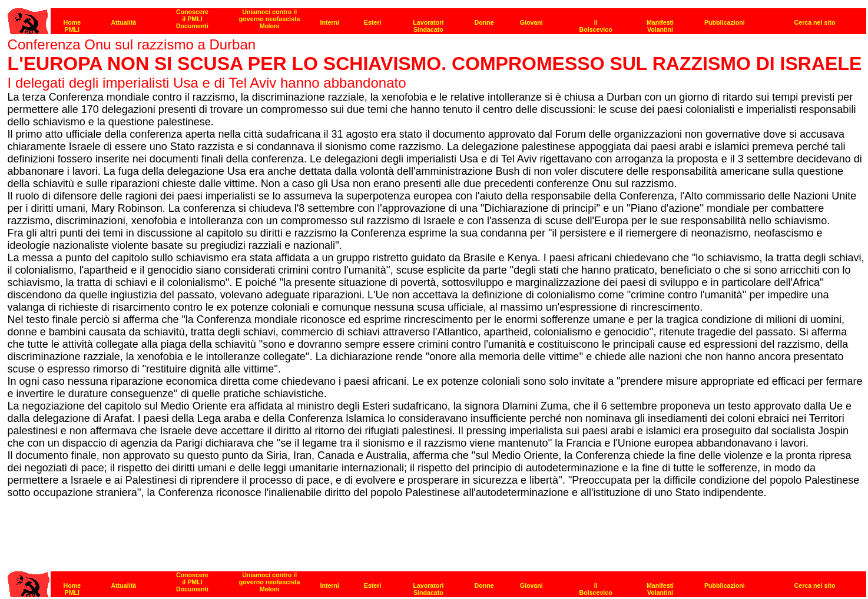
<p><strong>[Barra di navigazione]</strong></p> (437, 18)
